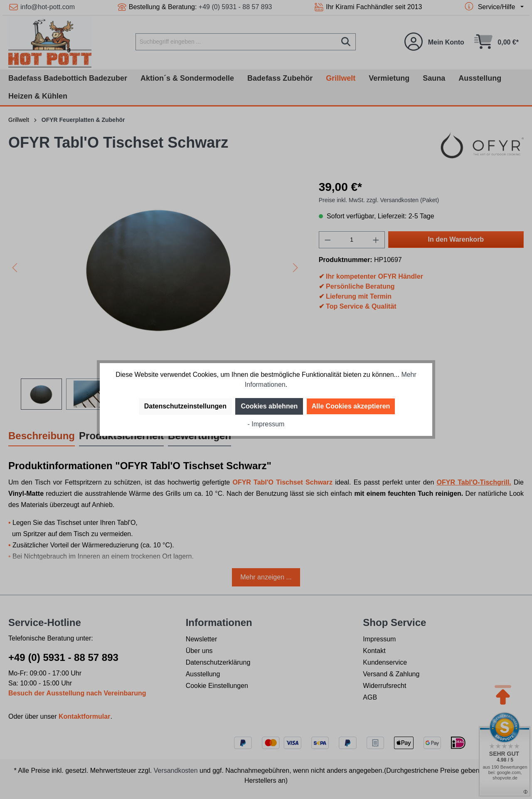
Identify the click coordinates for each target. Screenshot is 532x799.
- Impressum (266, 424)
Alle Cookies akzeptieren (351, 406)
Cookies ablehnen (269, 406)
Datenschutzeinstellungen (185, 406)
